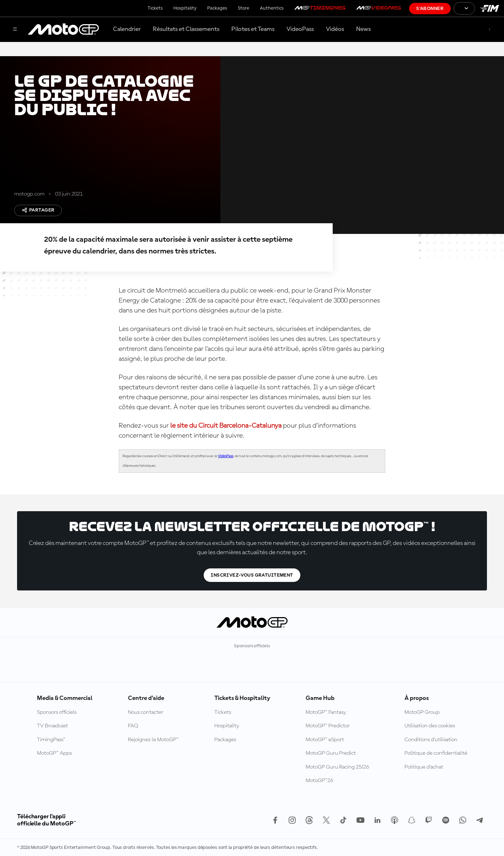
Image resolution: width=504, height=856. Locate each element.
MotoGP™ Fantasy (326, 712)
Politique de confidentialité (436, 753)
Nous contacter (146, 712)
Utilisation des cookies (430, 726)
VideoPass (300, 29)
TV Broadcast (52, 726)
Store (243, 8)
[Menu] (15, 30)
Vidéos (335, 29)
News (363, 29)
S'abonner (430, 9)
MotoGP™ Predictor (328, 726)
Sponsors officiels (57, 712)
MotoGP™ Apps (54, 753)
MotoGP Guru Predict (331, 753)
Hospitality (185, 8)
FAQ (133, 726)
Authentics (272, 8)
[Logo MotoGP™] (63, 30)
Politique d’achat (424, 767)
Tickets (155, 8)
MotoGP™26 (319, 781)
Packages (217, 8)
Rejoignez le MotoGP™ (153, 740)
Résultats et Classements (186, 29)
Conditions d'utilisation (431, 740)
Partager (38, 210)
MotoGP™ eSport (325, 740)
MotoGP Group (422, 712)
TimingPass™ (51, 740)
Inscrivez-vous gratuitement (252, 575)
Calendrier (127, 29)
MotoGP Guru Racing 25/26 (337, 767)
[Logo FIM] (489, 8)
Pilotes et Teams (253, 29)
